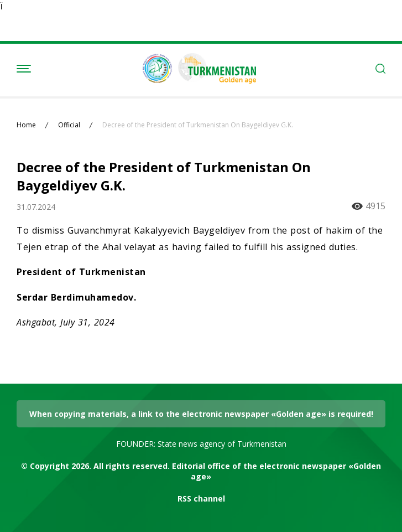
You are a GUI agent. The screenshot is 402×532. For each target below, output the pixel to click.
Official (69, 125)
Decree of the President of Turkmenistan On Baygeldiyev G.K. (198, 125)
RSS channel (201, 499)
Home (26, 125)
